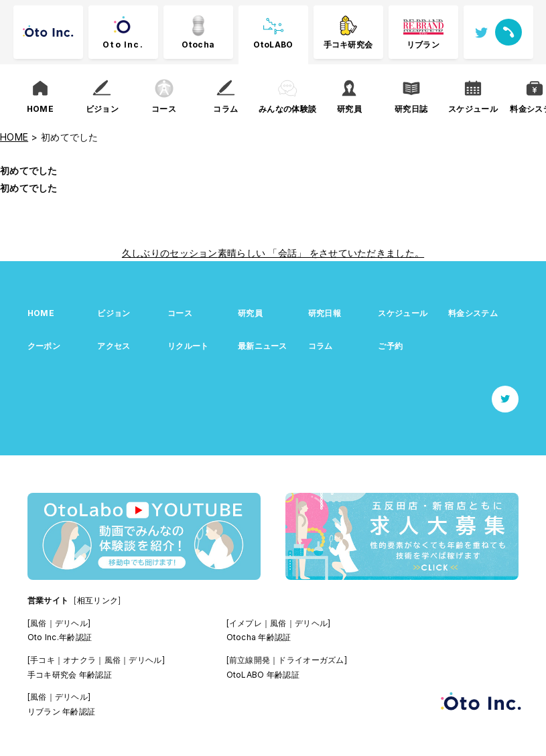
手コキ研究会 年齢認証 (70, 675)
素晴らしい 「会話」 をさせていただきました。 (321, 253)
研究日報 (325, 313)
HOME (41, 313)
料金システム (473, 313)
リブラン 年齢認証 (62, 711)
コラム (321, 346)
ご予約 (390, 346)
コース (180, 313)
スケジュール (403, 313)
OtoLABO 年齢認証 (263, 675)
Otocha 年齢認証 (259, 637)
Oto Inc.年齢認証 (60, 637)
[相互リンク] (97, 600)
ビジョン (114, 313)
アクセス (114, 346)
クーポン (44, 346)
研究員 (250, 313)
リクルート (188, 346)
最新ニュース (263, 346)
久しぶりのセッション (170, 253)
